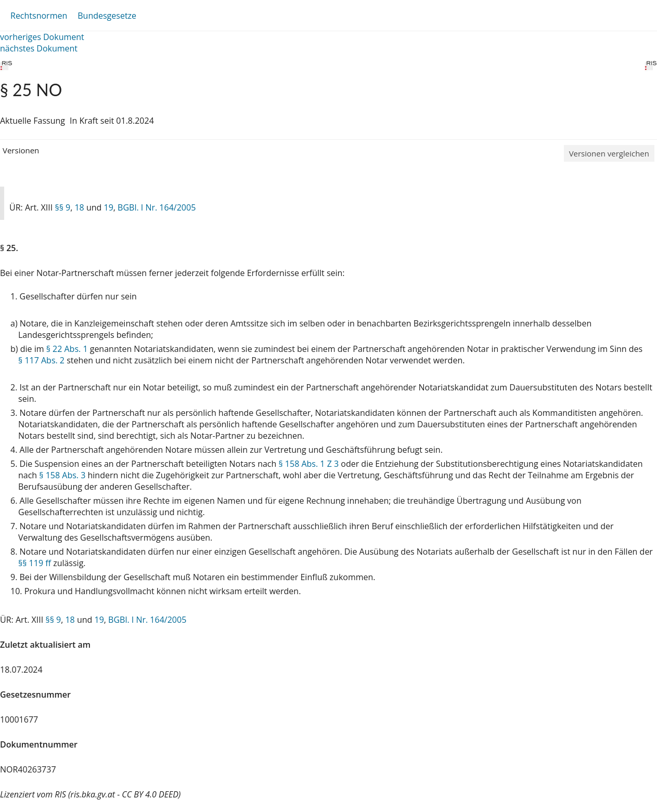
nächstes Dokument (39, 48)
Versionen (21, 150)
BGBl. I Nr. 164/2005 (157, 207)
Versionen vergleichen (609, 153)
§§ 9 (62, 207)
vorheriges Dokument (42, 37)
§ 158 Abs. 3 (62, 475)
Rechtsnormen (39, 16)
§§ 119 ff (35, 563)
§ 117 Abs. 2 (41, 360)
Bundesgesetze (107, 16)
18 (79, 207)
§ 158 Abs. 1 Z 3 (308, 464)
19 (109, 207)
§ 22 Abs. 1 (67, 349)
